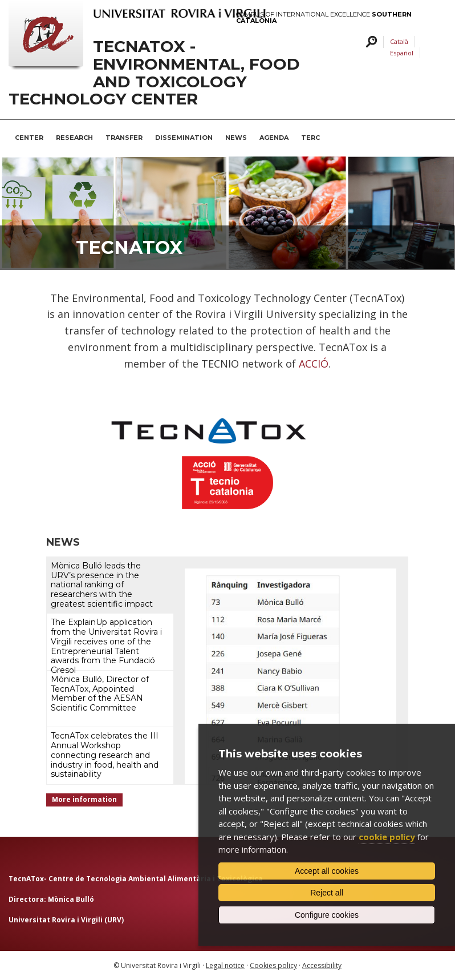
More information (84, 799)
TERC (310, 138)
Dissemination (184, 138)
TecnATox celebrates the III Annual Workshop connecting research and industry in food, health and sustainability (105, 755)
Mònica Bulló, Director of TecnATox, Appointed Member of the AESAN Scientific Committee (100, 693)
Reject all (327, 893)
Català (399, 41)
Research (74, 138)
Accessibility (322, 965)
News (236, 138)
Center (29, 138)
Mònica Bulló (71, 899)
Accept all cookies (327, 871)
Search (370, 42)
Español (402, 53)
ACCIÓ (314, 364)
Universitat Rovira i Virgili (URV (65, 920)
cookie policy (387, 837)
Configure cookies (327, 915)
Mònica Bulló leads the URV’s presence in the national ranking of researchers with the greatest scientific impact (102, 585)
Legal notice (225, 965)
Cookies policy (273, 965)
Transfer (124, 138)
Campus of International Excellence (324, 18)
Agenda (274, 138)
